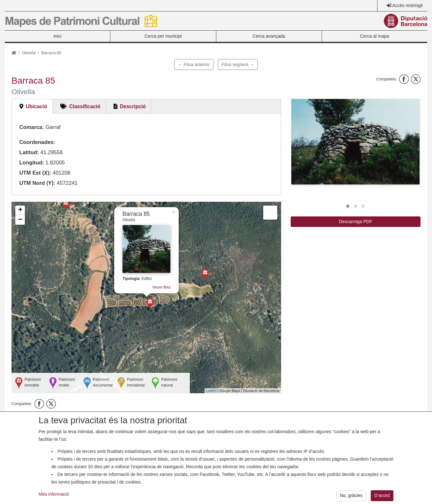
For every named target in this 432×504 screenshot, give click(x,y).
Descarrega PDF (355, 222)
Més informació (54, 500)
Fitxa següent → (238, 64)
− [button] (20, 220)
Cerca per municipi (163, 36)
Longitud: (31, 163)
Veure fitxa (161, 287)
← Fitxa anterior (194, 64)
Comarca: (31, 127)
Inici (58, 36)
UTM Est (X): (35, 173)
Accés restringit (407, 5)
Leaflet (211, 391)
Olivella (29, 53)
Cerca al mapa (374, 36)
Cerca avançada (269, 36)
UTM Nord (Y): (37, 183)
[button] (355, 142)
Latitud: (29, 152)
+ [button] (20, 210)
